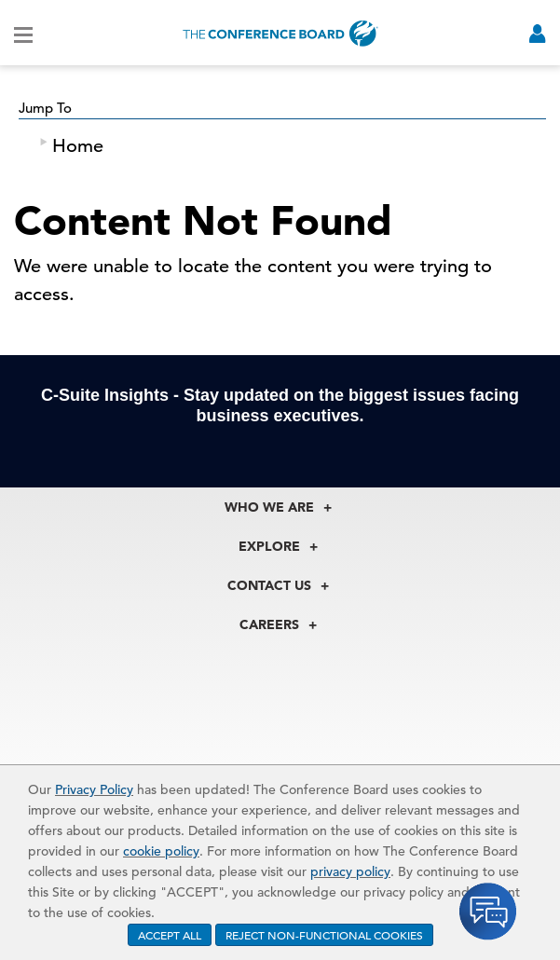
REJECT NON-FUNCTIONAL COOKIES (324, 935)
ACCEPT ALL (170, 935)
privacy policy (350, 871)
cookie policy (161, 851)
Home (78, 146)
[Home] (280, 33)
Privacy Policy (94, 789)
